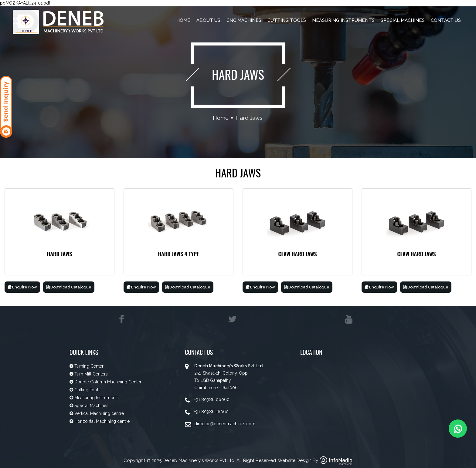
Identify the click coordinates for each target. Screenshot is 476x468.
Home (183, 20)
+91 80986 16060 (211, 412)
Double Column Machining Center (107, 382)
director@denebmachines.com (225, 424)
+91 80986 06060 (212, 399)
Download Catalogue (69, 287)
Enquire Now (22, 287)
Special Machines (403, 20)
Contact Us (446, 20)
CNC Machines (244, 20)
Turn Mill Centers (90, 374)
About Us (208, 20)
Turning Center (88, 366)
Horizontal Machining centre (101, 421)
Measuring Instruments (343, 20)
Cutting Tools (287, 20)
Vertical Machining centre (99, 413)
